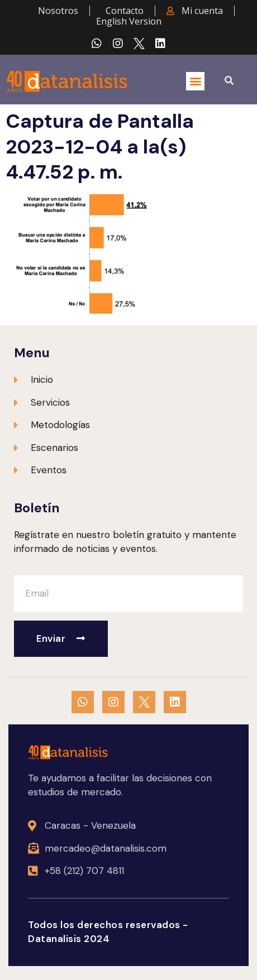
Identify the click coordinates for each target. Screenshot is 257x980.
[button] (195, 81)
